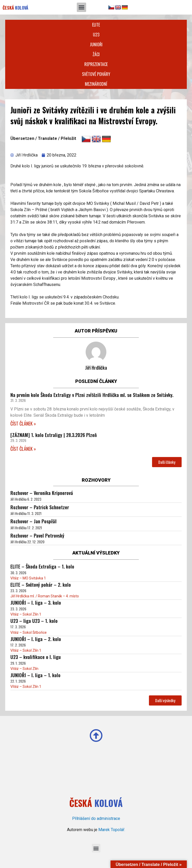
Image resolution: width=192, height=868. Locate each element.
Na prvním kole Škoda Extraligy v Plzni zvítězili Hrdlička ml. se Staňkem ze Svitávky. (92, 395)
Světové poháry (96, 74)
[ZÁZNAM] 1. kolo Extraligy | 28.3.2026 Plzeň (54, 435)
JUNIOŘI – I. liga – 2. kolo (36, 639)
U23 (96, 35)
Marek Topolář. (112, 830)
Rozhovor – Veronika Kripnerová (42, 493)
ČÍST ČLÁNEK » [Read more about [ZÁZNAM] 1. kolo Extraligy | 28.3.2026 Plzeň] (23, 449)
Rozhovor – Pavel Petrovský (37, 536)
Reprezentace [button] (96, 64)
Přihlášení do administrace (96, 818)
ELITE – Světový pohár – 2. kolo (41, 585)
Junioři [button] (96, 44)
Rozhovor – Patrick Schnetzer (40, 507)
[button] (81, 7)
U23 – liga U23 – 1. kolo (34, 621)
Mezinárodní (96, 84)
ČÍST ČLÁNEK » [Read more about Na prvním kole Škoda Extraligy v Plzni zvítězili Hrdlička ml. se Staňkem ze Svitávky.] (23, 423)
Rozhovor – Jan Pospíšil (33, 521)
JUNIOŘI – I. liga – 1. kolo (35, 675)
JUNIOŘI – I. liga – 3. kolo (36, 603)
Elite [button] (96, 25)
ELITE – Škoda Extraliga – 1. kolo (42, 566)
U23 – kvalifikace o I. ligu (36, 657)
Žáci (96, 54)
